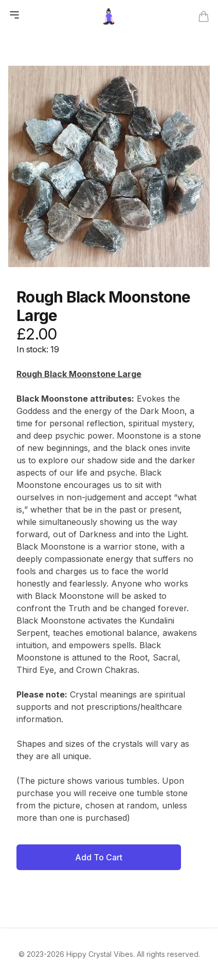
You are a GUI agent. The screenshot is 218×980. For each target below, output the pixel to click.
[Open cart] (204, 16)
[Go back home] (109, 16)
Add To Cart (99, 857)
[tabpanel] (109, 166)
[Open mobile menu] (14, 15)
